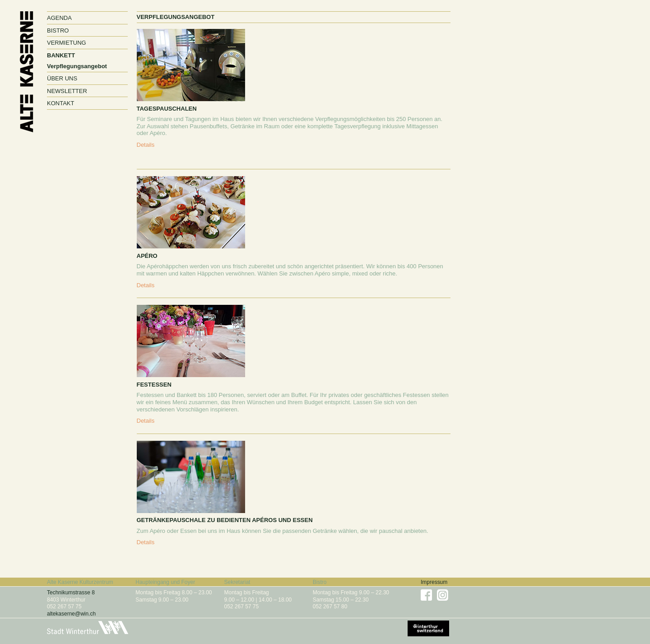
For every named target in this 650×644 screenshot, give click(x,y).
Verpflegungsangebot (77, 66)
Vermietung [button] (67, 43)
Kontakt (60, 103)
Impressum (434, 582)
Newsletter (67, 91)
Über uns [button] (62, 78)
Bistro (58, 30)
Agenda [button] (59, 18)
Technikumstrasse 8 (71, 593)
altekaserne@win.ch (71, 614)
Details (146, 145)
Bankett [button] (61, 55)
